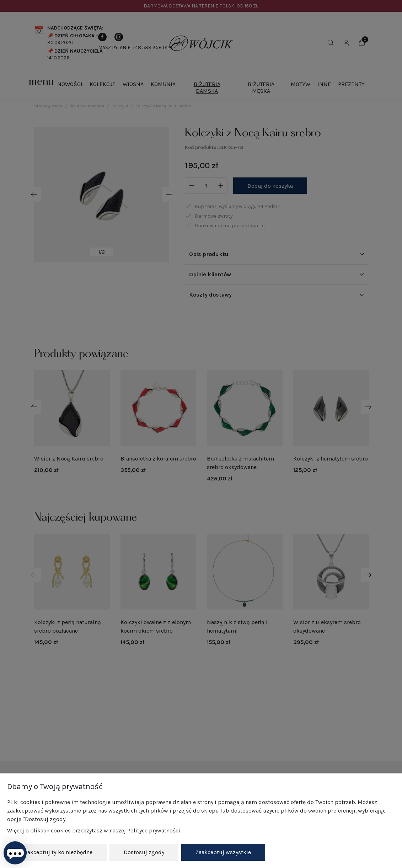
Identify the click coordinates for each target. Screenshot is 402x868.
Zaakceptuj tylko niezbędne (57, 852)
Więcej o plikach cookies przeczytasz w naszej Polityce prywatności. (94, 831)
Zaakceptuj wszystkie (223, 852)
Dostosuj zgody (144, 852)
